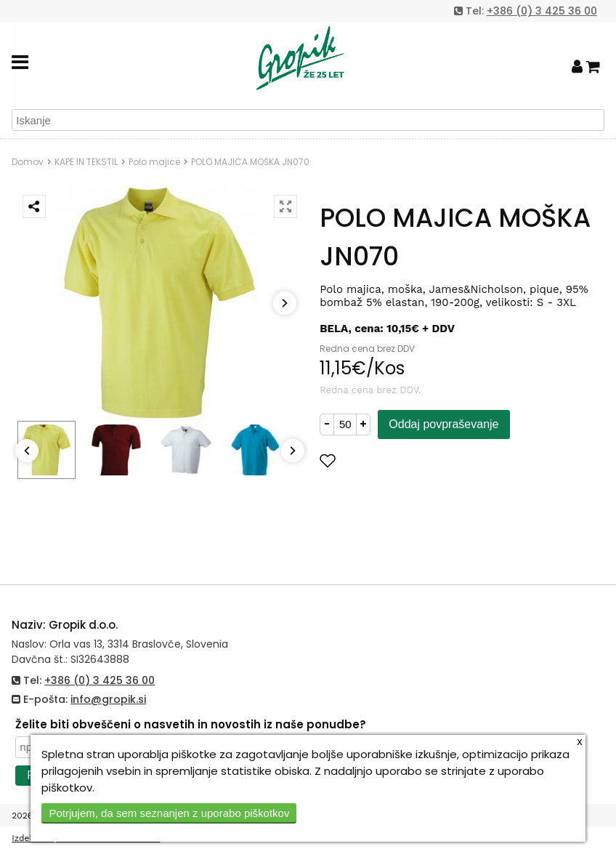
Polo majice (154, 162)
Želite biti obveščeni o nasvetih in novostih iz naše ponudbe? (191, 724)
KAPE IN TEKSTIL (86, 162)
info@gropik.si (108, 699)
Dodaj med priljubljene (399, 460)
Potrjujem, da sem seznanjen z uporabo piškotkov (169, 813)
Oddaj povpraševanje (443, 424)
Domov (28, 162)
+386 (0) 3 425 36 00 (542, 11)
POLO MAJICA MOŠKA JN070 (250, 162)
